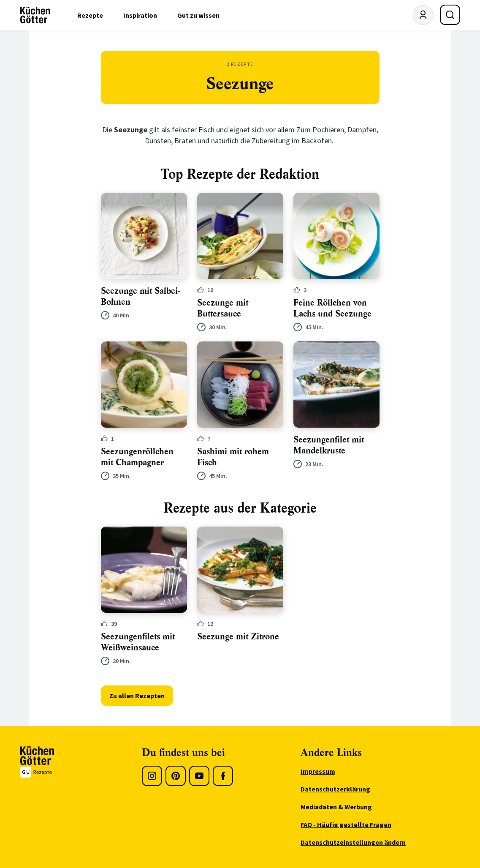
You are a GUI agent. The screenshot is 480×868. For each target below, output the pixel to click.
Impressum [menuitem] (318, 771)
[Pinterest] (176, 776)
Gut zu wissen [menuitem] (198, 15)
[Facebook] (223, 776)
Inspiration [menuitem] (140, 15)
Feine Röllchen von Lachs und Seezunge (332, 308)
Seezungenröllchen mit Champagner (137, 457)
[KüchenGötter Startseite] (35, 15)
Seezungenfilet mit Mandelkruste (329, 445)
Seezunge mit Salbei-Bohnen (140, 296)
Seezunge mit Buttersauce (223, 308)
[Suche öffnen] (450, 15)
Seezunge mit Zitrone (238, 637)
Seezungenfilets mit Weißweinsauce (138, 642)
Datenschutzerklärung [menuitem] (335, 789)
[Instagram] (152, 776)
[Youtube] (199, 776)
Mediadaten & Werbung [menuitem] (336, 807)
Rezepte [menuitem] (90, 15)
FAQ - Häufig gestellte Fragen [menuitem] (346, 824)
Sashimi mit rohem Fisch (233, 457)
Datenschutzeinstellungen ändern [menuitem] (353, 842)
